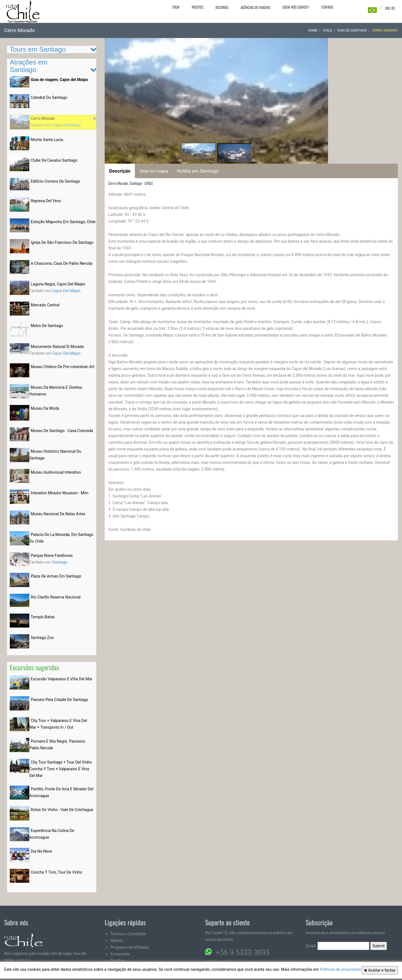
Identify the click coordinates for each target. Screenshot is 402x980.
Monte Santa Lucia (47, 140)
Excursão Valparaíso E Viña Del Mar (62, 679)
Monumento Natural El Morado (57, 347)
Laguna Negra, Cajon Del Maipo (58, 284)
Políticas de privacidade (341, 969)
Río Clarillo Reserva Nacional (56, 597)
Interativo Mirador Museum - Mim (60, 493)
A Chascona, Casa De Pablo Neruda (62, 263)
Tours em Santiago (38, 49)
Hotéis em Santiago (198, 171)
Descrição (120, 171)
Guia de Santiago (352, 30)
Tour (176, 7)
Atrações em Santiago (29, 66)
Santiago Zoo (42, 638)
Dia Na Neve (41, 851)
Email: (338, 946)
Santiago (60, 562)
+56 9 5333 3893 (243, 952)
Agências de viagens (255, 7)
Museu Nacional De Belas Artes (58, 514)
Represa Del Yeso (46, 201)
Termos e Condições (128, 934)
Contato (327, 7)
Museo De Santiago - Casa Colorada (62, 431)
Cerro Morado (43, 118)
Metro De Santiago (47, 326)
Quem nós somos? (296, 7)
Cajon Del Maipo (67, 125)
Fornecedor (120, 954)
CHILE (327, 30)
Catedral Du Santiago (49, 97)
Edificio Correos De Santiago (55, 181)
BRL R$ (390, 8)
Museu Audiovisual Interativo (56, 472)
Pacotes (198, 7)
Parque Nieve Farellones (52, 555)
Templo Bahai (43, 617)
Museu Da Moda (45, 408)
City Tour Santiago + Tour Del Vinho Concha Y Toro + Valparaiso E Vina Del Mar (61, 769)
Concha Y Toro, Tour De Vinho (56, 872)
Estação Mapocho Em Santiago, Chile (63, 222)
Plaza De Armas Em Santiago (56, 576)
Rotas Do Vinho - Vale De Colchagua (62, 810)
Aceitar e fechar (380, 970)
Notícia (116, 941)
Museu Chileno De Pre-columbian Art (63, 367)
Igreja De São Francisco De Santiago (62, 242)
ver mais (24, 960)
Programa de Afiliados (130, 947)
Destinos (222, 7)
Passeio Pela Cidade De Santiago (59, 700)
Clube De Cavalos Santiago (54, 160)
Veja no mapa (154, 171)
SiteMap (117, 961)
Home (313, 30)
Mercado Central (45, 305)
